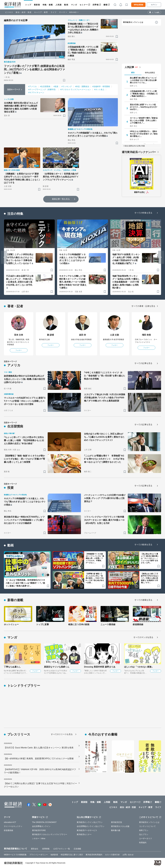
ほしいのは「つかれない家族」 (139, 667)
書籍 (105, 5)
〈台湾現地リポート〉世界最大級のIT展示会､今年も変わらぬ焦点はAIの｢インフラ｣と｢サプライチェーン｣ (61, 177)
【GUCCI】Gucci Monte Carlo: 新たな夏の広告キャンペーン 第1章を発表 (39, 748)
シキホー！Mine (39, 838)
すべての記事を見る (143, 363)
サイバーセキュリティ (13, 826)
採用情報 (46, 849)
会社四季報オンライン (41, 826)
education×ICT (10, 822)
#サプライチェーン (36, 92)
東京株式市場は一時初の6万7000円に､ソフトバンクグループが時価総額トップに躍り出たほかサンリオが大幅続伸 (24, 520)
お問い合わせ (128, 855)
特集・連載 (48, 5)
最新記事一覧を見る (61, 199)
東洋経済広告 (117, 822)
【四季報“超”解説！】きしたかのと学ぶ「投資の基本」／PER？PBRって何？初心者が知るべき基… (95, 578)
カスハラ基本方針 (112, 855)
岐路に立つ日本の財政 (79, 624)
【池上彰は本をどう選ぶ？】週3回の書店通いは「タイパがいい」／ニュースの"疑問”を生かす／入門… (150, 558)
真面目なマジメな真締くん (57, 667)
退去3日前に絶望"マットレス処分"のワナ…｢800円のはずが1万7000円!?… (144, 107)
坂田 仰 (83, 335)
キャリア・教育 (41, 12)
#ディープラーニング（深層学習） (43, 89)
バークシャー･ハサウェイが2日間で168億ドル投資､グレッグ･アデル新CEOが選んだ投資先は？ (105, 498)
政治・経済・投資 (24, 12)
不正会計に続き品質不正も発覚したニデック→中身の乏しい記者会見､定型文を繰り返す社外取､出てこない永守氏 (20, 280)
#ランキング (67, 86)
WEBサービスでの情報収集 (15, 855)
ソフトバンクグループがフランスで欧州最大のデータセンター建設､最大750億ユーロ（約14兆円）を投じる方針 (104, 520)
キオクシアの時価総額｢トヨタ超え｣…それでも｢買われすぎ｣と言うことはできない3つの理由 (93, 134)
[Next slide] (161, 257)
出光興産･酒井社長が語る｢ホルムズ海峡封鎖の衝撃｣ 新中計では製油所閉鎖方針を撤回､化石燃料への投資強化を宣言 (21, 107)
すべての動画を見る (143, 545)
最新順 (37, 5)
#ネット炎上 (99, 89)
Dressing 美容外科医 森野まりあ (100, 667)
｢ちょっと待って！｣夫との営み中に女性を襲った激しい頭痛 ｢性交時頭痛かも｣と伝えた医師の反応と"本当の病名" (24, 440)
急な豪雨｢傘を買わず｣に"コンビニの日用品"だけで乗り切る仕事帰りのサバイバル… (143, 80)
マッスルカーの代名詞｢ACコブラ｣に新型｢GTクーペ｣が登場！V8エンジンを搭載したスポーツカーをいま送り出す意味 (25, 401)
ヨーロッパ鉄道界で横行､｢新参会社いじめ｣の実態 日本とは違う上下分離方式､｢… (144, 120)
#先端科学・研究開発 (101, 86)
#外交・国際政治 (82, 86)
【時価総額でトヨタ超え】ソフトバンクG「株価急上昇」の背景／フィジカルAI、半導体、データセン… (95, 558)
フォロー (19, 350)
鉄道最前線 (138, 624)
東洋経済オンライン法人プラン (90, 822)
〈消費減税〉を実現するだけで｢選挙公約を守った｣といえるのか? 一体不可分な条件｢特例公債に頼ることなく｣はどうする (22, 178)
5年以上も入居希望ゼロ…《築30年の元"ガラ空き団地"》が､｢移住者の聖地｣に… (144, 134)
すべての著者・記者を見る (143, 306)
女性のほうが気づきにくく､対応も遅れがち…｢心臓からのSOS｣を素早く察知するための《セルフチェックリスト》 (104, 437)
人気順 (59, 5)
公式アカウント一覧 (62, 849)
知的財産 (54, 855)
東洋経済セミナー (84, 834)
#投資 (56, 86)
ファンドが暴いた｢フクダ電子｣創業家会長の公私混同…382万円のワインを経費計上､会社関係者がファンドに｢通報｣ (34, 69)
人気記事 (129, 67)
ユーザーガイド (146, 838)
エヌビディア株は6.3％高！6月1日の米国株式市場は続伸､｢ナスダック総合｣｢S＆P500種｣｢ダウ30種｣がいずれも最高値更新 (105, 398)
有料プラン (144, 830)
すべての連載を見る (143, 600)
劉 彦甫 (51, 335)
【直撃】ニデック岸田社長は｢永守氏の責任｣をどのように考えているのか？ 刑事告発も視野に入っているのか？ (20, 259)
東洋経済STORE (39, 830)
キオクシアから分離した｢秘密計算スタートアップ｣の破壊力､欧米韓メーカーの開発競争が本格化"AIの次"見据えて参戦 (73, 282)
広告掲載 (77, 849)
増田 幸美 (146, 335)
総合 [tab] (133, 72)
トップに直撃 (42, 624)
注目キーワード (14, 89)
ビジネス (9, 12)
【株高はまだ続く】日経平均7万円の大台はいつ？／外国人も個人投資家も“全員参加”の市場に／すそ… (150, 578)
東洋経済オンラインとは (133, 22)
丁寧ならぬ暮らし (12, 667)
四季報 (96, 5)
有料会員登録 (138, 5)
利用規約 (143, 843)
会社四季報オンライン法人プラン (91, 826)
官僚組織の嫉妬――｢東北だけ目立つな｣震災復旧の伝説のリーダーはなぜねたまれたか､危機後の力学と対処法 (83, 28)
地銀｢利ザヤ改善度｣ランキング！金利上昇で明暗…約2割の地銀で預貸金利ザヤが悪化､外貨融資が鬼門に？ (126, 259)
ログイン (154, 5)
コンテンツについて (147, 826)
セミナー (84, 5)
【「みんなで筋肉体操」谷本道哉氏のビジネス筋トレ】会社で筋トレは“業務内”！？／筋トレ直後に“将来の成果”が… (25, 583)
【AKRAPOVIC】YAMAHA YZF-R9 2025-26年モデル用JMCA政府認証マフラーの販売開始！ (40, 771)
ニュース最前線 (108, 624)
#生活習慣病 (45, 86)
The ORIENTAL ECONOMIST (44, 822)
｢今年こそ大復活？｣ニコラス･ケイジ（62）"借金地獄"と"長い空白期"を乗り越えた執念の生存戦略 (105, 376)
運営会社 (35, 849)
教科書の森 (116, 830)
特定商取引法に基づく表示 (72, 855)
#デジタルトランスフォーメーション (76, 89)
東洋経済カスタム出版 (120, 826)
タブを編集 (156, 12)
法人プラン (144, 834)
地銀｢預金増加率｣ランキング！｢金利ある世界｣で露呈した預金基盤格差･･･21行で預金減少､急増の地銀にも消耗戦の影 (126, 282)
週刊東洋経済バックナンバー (139, 152)
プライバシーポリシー (39, 855)
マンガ (74, 5)
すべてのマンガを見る (143, 637)
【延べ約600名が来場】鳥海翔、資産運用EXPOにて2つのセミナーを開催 (39, 759)
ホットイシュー (11, 624)
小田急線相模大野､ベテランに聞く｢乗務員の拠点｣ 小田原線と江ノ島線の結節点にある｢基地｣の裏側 (83, 51)
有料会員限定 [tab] (150, 73)
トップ (28, 5)
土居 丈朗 (115, 335)
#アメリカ (32, 86)
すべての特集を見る (143, 213)
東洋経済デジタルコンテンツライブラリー (50, 834)
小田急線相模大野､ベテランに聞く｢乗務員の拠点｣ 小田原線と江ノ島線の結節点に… (144, 94)
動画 (66, 5)
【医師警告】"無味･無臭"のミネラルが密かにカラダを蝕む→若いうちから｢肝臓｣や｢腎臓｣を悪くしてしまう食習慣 (24, 459)
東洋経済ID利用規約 (94, 855)
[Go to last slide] (4, 257)
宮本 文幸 (19, 335)
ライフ (54, 12)
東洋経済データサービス (87, 830)
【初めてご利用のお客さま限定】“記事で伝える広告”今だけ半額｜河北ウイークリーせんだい (40, 785)
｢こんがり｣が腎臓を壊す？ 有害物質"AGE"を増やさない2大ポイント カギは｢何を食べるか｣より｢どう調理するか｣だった (104, 459)
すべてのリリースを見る (62, 734)
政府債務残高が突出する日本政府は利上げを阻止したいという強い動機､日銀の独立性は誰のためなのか (24, 379)
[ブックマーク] (64, 80)
